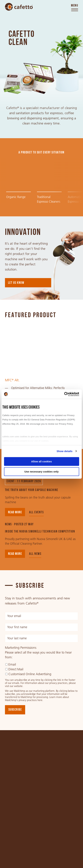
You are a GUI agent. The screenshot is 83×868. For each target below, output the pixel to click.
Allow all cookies (41, 461)
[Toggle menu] (75, 8)
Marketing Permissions (21, 648)
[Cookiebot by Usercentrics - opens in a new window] (64, 394)
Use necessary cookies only (41, 472)
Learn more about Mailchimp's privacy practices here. (37, 699)
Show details (65, 451)
